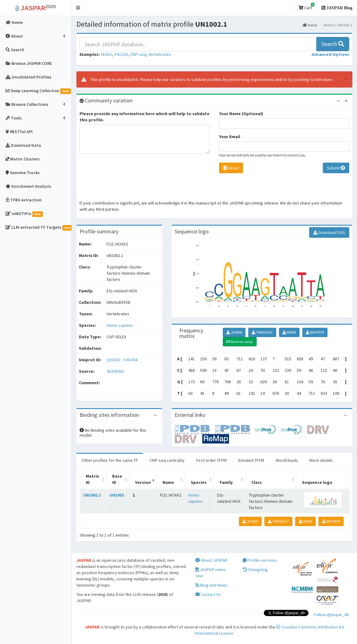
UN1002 (117, 495)
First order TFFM (211, 460)
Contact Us (208, 594)
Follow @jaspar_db (332, 615)
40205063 (115, 371)
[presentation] (127, 177)
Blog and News (211, 585)
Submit (336, 168)
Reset (231, 168)
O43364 (131, 360)
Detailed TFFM (251, 460)
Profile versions (260, 560)
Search (333, 44)
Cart (306, 7)
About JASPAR (211, 560)
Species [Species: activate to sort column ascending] (199, 482)
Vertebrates (160, 54)
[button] (78, 8)
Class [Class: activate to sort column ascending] (257, 482)
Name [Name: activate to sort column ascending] (168, 482)
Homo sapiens (120, 325)
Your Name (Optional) (241, 114)
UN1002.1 (92, 495)
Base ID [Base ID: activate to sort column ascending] (117, 479)
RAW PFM (315, 332)
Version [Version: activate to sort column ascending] (143, 482)
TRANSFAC (262, 332)
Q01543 (114, 360)
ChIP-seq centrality (167, 460)
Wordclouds (287, 460)
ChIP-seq (138, 54)
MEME (289, 332)
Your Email (230, 137)
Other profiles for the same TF (110, 460)
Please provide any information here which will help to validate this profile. (144, 117)
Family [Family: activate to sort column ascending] (226, 482)
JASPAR (234, 332)
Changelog (255, 570)
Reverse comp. (240, 342)
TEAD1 (106, 54)
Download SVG (329, 232)
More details (321, 460)
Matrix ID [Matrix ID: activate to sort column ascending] (92, 479)
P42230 (121, 54)
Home (310, 25)
